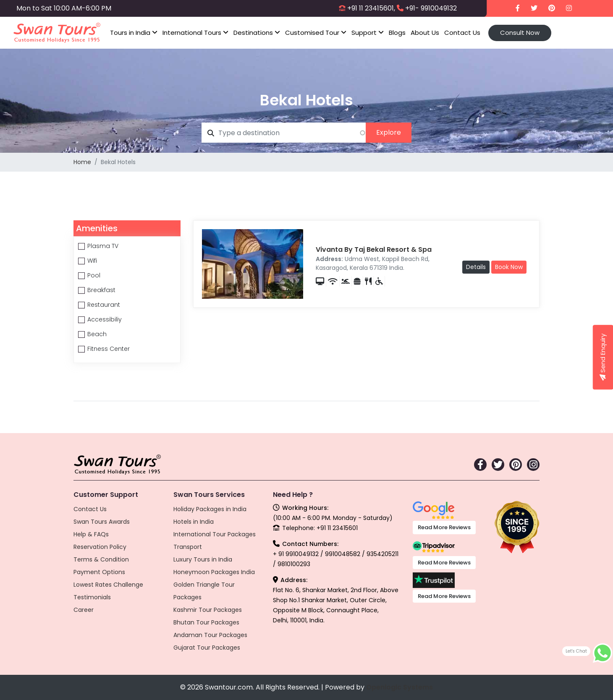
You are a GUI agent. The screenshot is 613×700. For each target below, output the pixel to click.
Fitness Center (109, 349)
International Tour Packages (215, 534)
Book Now (509, 267)
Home (82, 162)
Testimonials (92, 597)
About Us (425, 33)
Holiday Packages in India (210, 509)
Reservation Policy (100, 547)
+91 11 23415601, (371, 8)
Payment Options (99, 572)
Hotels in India (194, 522)
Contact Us (462, 33)
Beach (97, 334)
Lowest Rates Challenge (108, 585)
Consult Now (520, 33)
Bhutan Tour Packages (206, 622)
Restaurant (104, 305)
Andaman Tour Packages (210, 635)
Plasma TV (103, 246)
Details (476, 267)
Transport (188, 547)
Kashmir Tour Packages (208, 610)
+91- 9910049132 (431, 8)
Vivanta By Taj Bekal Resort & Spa (374, 249)
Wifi (92, 261)
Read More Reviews (444, 527)
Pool (94, 275)
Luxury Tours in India (203, 559)
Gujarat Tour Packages (207, 648)
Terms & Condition (101, 559)
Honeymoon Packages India (214, 572)
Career (84, 610)
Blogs (397, 33)
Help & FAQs (91, 534)
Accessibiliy (105, 319)
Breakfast (101, 290)
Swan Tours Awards (102, 522)
